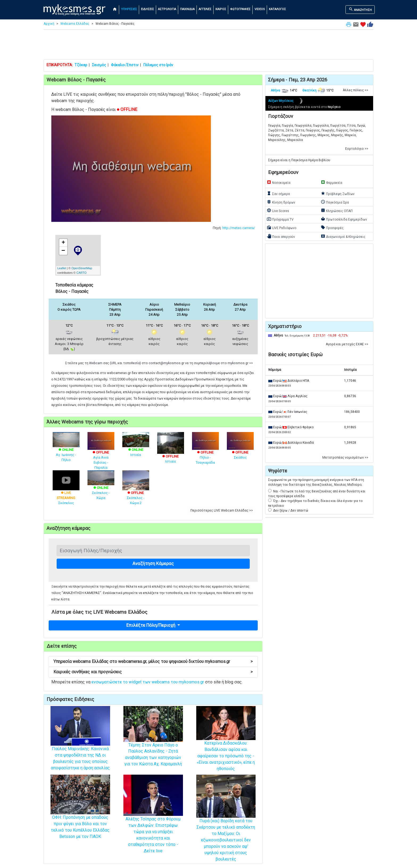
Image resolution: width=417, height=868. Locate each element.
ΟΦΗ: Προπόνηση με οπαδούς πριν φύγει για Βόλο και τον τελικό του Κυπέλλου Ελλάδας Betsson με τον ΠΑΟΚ (80, 815)
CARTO (81, 273)
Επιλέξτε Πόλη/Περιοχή (151, 625)
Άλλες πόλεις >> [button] (356, 90)
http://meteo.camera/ (239, 228)
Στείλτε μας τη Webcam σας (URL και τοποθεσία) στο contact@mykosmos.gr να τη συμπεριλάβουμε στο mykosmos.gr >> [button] (159, 363)
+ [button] (63, 243)
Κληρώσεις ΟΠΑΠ (337, 210)
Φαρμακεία (331, 182)
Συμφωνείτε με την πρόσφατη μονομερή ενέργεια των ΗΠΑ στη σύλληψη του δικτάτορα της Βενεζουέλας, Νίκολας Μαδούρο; (316, 482)
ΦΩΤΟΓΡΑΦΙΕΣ (240, 9)
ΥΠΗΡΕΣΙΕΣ (129, 9)
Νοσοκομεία (279, 182)
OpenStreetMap (82, 268)
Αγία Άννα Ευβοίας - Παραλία (101, 454)
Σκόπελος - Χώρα (101, 488)
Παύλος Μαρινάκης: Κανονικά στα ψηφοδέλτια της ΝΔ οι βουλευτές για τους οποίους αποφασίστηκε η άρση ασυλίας (80, 747)
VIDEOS (260, 9)
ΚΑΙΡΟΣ (221, 9)
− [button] (63, 251)
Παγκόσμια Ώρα (335, 202)
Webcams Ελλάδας (75, 24)
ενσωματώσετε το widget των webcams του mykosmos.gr (148, 682)
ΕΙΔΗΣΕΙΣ (147, 9)
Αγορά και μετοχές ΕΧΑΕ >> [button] (347, 344)
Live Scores (278, 210)
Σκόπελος (66, 492)
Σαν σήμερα (278, 193)
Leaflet (62, 268)
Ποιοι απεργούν (281, 236)
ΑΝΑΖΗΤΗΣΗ (360, 9)
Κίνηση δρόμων (281, 202)
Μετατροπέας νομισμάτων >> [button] (345, 458)
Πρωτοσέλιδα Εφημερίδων (344, 219)
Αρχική (49, 24)
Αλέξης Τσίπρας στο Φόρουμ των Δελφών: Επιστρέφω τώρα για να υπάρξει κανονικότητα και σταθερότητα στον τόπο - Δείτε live (153, 823)
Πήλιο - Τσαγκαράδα (205, 452)
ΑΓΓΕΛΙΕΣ (205, 9)
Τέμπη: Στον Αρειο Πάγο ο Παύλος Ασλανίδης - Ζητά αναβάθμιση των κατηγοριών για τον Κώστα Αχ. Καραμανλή (153, 744)
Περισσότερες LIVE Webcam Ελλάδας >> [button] (222, 510)
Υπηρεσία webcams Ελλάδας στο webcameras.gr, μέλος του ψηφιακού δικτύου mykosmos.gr (153, 661)
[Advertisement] (208, 46)
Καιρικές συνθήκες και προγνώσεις (153, 672)
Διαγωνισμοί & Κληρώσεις (343, 236)
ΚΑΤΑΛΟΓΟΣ (277, 9)
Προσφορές (332, 227)
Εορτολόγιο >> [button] (357, 149)
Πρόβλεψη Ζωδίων (338, 193)
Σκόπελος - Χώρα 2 (136, 492)
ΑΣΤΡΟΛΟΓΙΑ (167, 9)
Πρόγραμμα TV (280, 219)
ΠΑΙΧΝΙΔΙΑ (187, 9)
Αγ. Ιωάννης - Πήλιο (66, 450)
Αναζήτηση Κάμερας (153, 563)
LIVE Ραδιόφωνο (282, 227)
